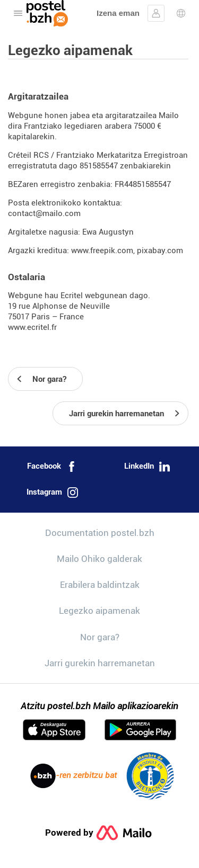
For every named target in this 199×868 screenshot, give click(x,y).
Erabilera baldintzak (100, 585)
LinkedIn (147, 467)
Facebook (52, 467)
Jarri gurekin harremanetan (100, 663)
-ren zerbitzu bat (73, 776)
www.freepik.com (102, 250)
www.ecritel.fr (32, 327)
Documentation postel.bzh (100, 533)
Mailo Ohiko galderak (99, 559)
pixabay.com (160, 250)
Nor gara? (100, 637)
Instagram (52, 493)
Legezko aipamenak (99, 611)
